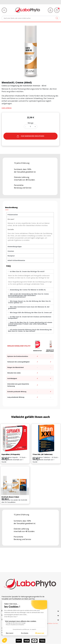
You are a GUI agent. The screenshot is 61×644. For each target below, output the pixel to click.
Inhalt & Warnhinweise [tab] (16, 260)
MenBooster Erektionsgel (51, 351)
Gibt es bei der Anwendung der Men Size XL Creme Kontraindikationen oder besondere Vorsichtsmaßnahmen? (28, 295)
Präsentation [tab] (13, 215)
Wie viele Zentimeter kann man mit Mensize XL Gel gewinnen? (29, 308)
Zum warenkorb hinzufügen (30, 136)
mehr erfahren (7, 108)
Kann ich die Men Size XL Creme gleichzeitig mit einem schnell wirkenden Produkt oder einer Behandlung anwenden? (30, 324)
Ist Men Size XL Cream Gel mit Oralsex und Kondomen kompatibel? (30, 317)
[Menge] (30, 126)
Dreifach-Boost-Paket (10, 497)
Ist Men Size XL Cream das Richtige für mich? (27, 271)
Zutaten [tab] (11, 251)
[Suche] (30, 18)
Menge (31, 123)
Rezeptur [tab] (11, 256)
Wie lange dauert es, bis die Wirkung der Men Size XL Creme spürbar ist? (29, 302)
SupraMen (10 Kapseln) (11, 454)
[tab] (30, 271)
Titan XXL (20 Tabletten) (42, 454)
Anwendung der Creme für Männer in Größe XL (28, 290)
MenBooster (38, 351)
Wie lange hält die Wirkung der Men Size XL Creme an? (31, 312)
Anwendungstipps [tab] (15, 246)
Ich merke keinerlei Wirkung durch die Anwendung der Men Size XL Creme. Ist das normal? (30, 330)
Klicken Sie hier (53, 623)
